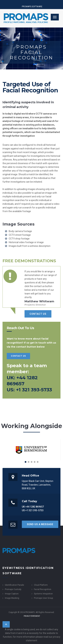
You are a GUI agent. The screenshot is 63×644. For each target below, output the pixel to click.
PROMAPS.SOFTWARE (32, 7)
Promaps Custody (13, 589)
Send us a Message (40, 524)
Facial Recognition (43, 589)
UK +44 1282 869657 (33, 507)
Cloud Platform (41, 585)
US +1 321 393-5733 (33, 510)
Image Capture (12, 594)
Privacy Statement (32, 616)
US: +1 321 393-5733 (29, 390)
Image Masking (12, 598)
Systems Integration (43, 594)
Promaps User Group (43, 598)
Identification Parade (14, 585)
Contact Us (38, 314)
